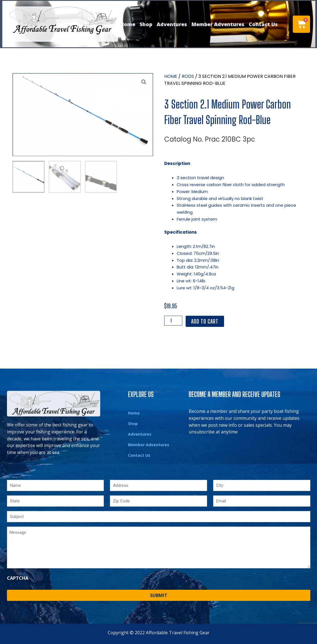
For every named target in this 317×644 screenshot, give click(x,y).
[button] (144, 82)
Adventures (172, 24)
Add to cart (205, 321)
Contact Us (263, 24)
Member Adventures (218, 24)
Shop (146, 24)
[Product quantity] (173, 321)
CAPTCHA (18, 578)
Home (128, 24)
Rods (188, 76)
